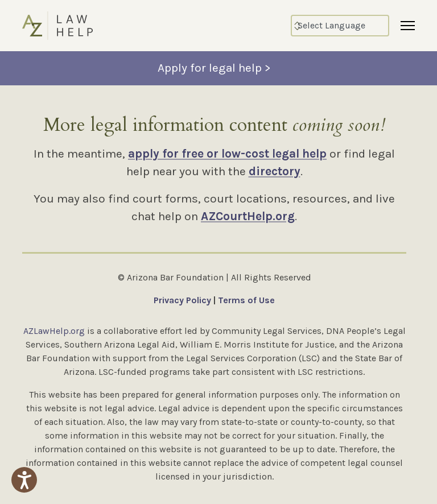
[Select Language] (340, 26)
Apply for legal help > (214, 68)
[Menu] (408, 26)
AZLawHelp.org (54, 331)
